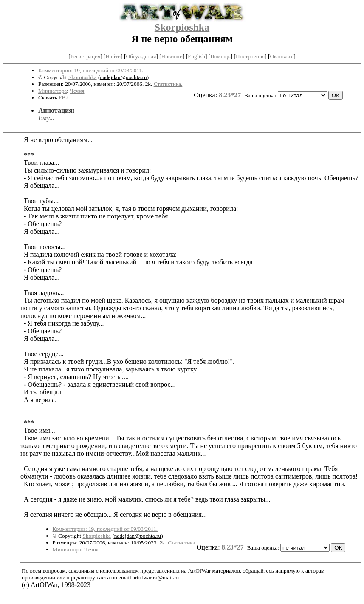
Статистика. (168, 84)
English (196, 56)
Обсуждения (141, 56)
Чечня (77, 91)
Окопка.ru (282, 56)
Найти (113, 56)
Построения (250, 56)
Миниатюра (52, 91)
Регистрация (86, 56)
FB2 (63, 98)
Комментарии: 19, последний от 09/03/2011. (91, 70)
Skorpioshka (182, 27)
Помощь (220, 56)
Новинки (172, 56)
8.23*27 (230, 95)
